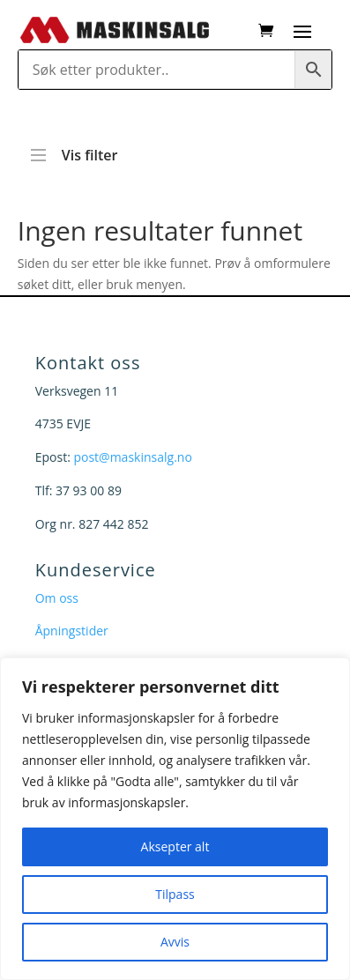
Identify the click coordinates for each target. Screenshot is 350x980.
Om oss (57, 598)
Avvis (175, 942)
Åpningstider (72, 631)
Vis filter (74, 147)
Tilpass (175, 894)
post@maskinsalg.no (132, 457)
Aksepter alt (175, 846)
